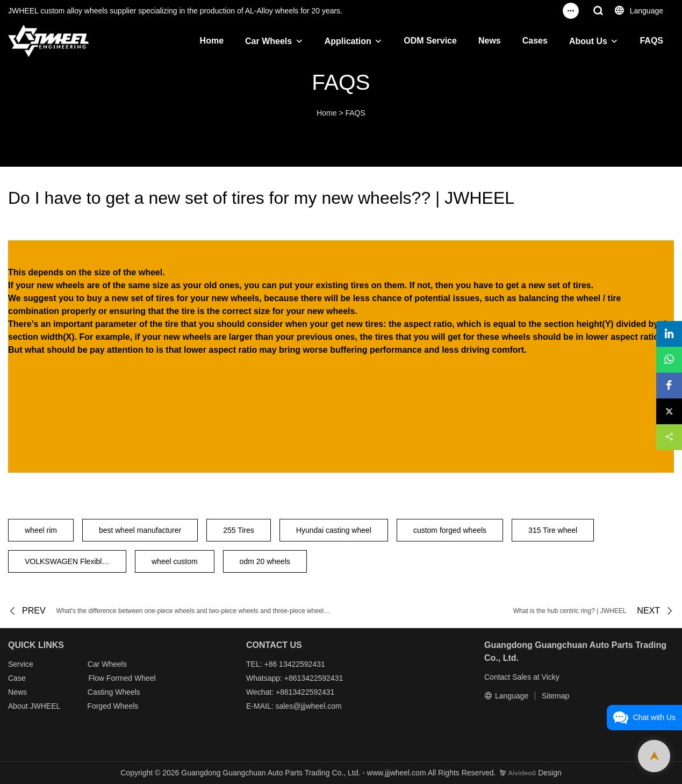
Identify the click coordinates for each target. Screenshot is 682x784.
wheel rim (41, 530)
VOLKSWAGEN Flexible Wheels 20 (76, 561)
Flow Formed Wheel (122, 678)
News (490, 41)
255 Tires (239, 530)
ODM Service (430, 41)
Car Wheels (268, 41)
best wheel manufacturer (140, 530)
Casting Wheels (114, 692)
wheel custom (175, 561)
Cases (535, 41)
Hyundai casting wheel (334, 530)
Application (348, 41)
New (16, 692)
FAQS (651, 41)
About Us (588, 41)
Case (17, 678)
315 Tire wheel (553, 530)
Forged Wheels (113, 706)
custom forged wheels (450, 530)
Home (212, 41)
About (19, 706)
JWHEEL (45, 706)
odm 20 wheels (265, 561)
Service (21, 664)
